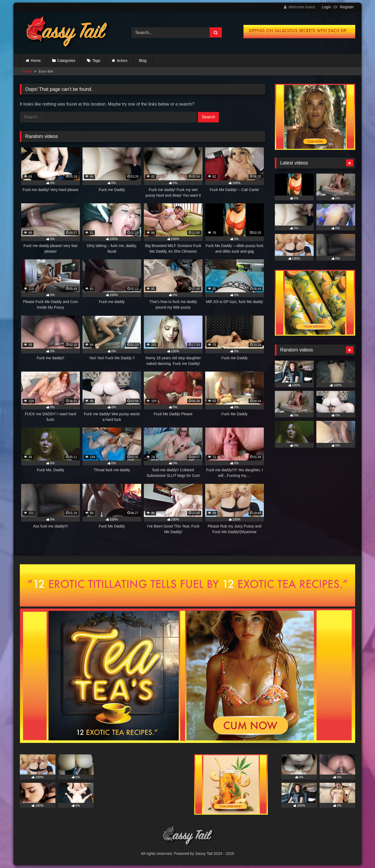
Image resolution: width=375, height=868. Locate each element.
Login (326, 7)
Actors (122, 61)
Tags (96, 61)
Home (36, 61)
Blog (143, 61)
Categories (66, 61)
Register (347, 7)
